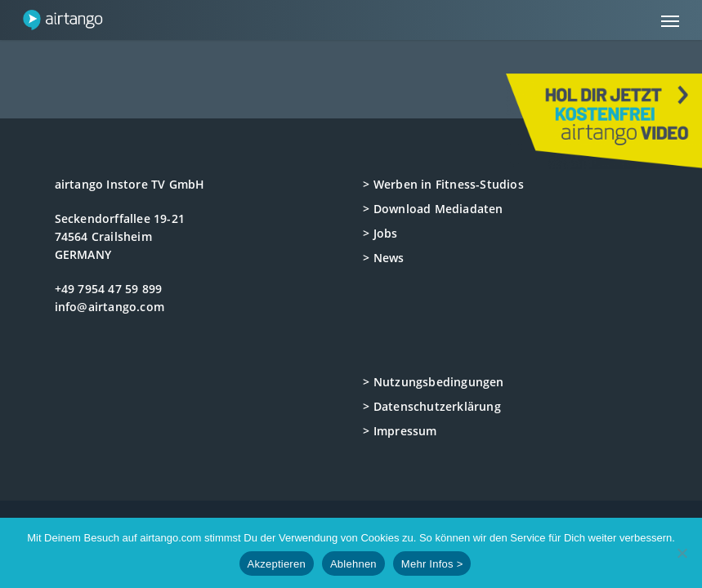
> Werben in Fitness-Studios (443, 184)
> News (383, 258)
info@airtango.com (110, 307)
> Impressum (400, 431)
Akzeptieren (277, 564)
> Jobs (380, 233)
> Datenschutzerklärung (431, 406)
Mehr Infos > (432, 564)
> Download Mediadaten (433, 209)
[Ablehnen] (682, 553)
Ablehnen (353, 564)
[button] (670, 20)
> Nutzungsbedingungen (433, 382)
